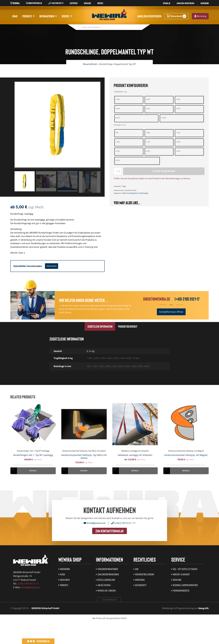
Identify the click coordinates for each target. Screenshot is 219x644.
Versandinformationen (108, 569)
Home (15, 16)
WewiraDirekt (90, 64)
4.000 (118, 108)
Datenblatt (52, 266)
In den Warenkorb (164, 171)
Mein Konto (65, 580)
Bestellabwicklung (106, 580)
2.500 (148, 142)
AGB (137, 569)
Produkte (28, 16)
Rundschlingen (143, 193)
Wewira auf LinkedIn (107, 590)
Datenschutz (141, 585)
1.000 (118, 99)
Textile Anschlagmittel (130, 193)
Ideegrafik (203, 608)
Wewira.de (167, 3)
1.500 (178, 133)
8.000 (118, 118)
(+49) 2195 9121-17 (56, 3)
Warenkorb (205, 3)
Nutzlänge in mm (120, 125)
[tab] (100, 326)
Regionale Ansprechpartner (185, 585)
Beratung (200, 16)
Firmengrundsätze (181, 590)
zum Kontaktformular (109, 531)
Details (33, 471)
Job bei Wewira (104, 585)
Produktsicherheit (128, 326)
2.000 (148, 99)
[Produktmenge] (118, 171)
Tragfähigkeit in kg (120, 92)
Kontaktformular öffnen (171, 312)
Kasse (63, 574)
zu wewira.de (109, 600)
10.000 (163, 118)
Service (67, 16)
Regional (15, 3)
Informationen (48, 16)
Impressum (140, 580)
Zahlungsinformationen (108, 574)
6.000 (178, 108)
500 (117, 133)
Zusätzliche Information (100, 326)
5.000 (148, 108)
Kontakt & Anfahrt (181, 574)
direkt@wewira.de (34, 3)
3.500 (118, 151)
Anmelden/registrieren (185, 3)
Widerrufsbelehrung (145, 574)
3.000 (178, 99)
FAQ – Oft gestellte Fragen (185, 569)
